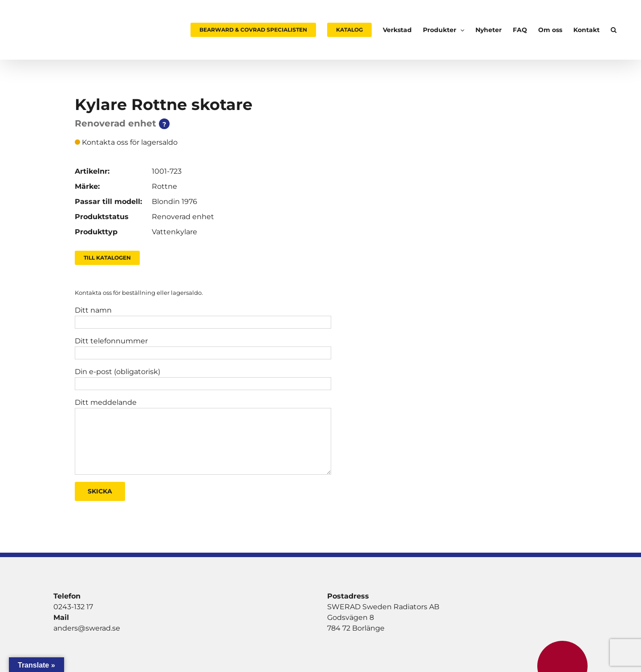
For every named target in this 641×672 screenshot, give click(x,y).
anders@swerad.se (87, 628)
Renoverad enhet (183, 217)
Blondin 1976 (174, 202)
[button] (614, 30)
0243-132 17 (73, 607)
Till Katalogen (107, 258)
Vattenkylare (174, 232)
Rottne (164, 186)
